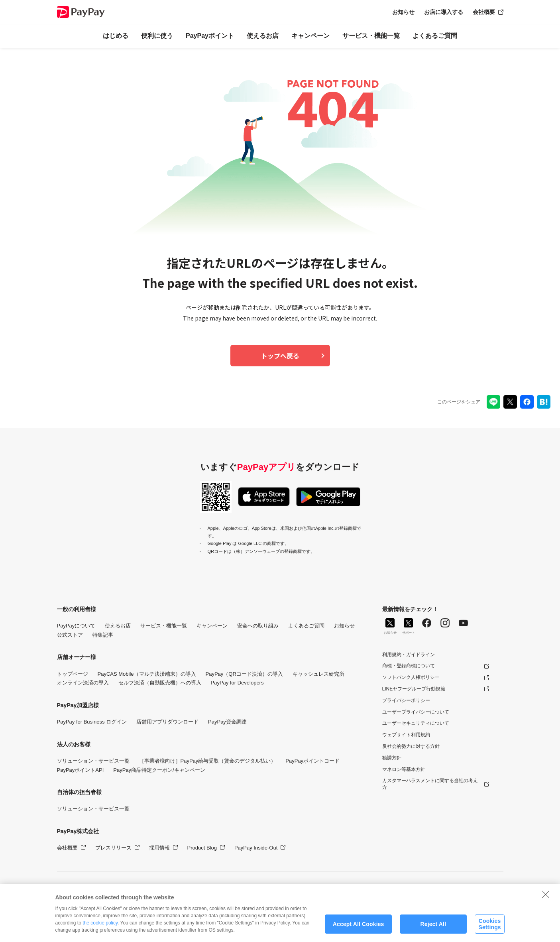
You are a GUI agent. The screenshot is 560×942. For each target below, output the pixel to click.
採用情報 (159, 848)
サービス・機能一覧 (371, 36)
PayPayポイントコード (312, 761)
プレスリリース (113, 848)
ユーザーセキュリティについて (416, 723)
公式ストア (70, 635)
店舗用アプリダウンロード (167, 722)
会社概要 (484, 12)
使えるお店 (263, 36)
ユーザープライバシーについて (416, 712)
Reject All (433, 927)
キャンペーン (310, 36)
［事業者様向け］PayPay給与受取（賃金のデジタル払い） (208, 761)
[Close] (546, 897)
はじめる (116, 36)
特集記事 (103, 635)
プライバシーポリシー (406, 700)
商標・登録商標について (409, 666)
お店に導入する (444, 12)
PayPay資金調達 (227, 722)
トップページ (73, 674)
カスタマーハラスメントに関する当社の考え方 (430, 784)
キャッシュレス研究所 (318, 674)
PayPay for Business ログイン (92, 722)
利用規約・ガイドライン (409, 655)
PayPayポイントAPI (81, 770)
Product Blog (202, 848)
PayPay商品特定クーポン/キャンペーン (159, 770)
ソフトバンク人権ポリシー (411, 677)
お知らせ (403, 12)
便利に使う (157, 36)
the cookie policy (100, 926)
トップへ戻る (280, 356)
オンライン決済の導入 (83, 683)
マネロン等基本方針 (404, 769)
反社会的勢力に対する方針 (411, 746)
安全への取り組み (258, 626)
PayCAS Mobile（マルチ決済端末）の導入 (147, 674)
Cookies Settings (489, 927)
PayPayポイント (210, 36)
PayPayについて (76, 626)
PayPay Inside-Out (256, 848)
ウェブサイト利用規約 (406, 735)
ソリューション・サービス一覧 (93, 761)
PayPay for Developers (237, 683)
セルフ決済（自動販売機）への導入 (160, 683)
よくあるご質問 (435, 36)
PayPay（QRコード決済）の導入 (244, 674)
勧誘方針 (392, 758)
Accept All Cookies (359, 927)
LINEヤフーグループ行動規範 (414, 689)
